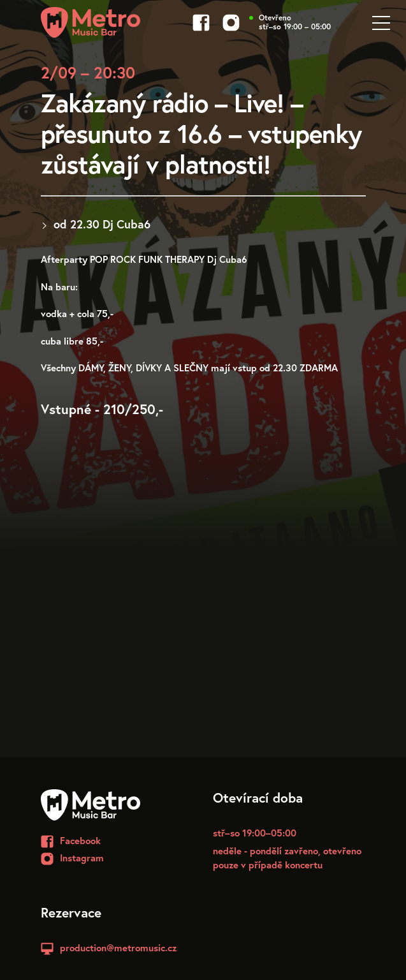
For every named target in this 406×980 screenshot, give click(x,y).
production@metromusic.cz (118, 947)
